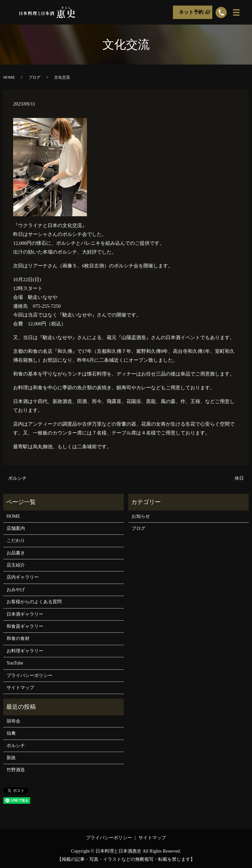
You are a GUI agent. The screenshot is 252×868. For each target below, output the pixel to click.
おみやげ (16, 590)
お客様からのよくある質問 (34, 602)
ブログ (34, 77)
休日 (239, 478)
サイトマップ (20, 688)
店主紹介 (16, 565)
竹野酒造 (16, 770)
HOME (9, 77)
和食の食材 (18, 638)
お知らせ (141, 516)
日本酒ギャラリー (25, 614)
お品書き (16, 553)
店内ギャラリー (23, 577)
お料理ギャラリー (25, 651)
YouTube (15, 663)
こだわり (16, 540)
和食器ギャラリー (25, 626)
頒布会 (13, 721)
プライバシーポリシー (30, 675)
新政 (11, 758)
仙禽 (11, 733)
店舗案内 (16, 528)
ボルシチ (17, 478)
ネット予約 (191, 12)
